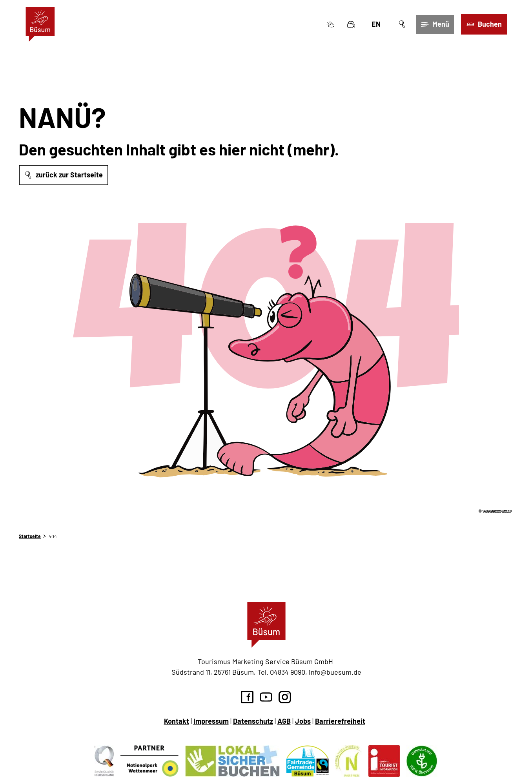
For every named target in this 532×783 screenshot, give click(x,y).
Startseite (30, 536)
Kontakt (177, 721)
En (376, 24)
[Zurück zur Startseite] (41, 25)
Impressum (211, 721)
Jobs (303, 721)
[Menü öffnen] (435, 25)
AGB (284, 721)
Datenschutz (253, 721)
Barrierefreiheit (340, 721)
